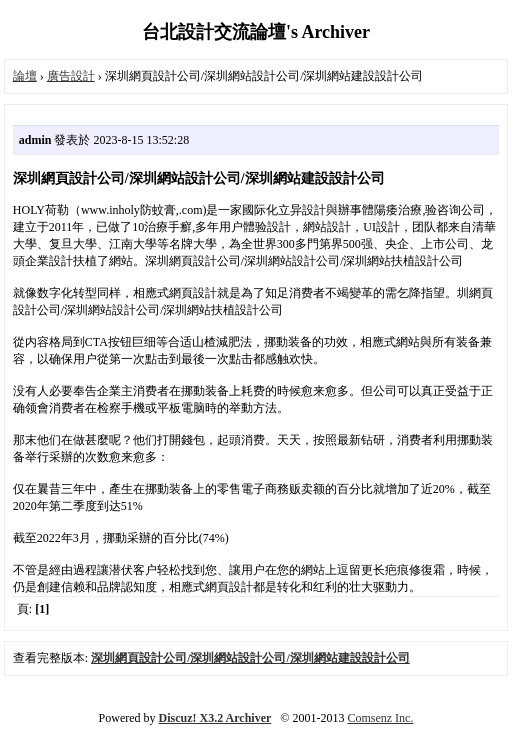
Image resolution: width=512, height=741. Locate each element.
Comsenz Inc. (380, 718)
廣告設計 (71, 76)
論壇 (25, 76)
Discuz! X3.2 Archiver (215, 718)
